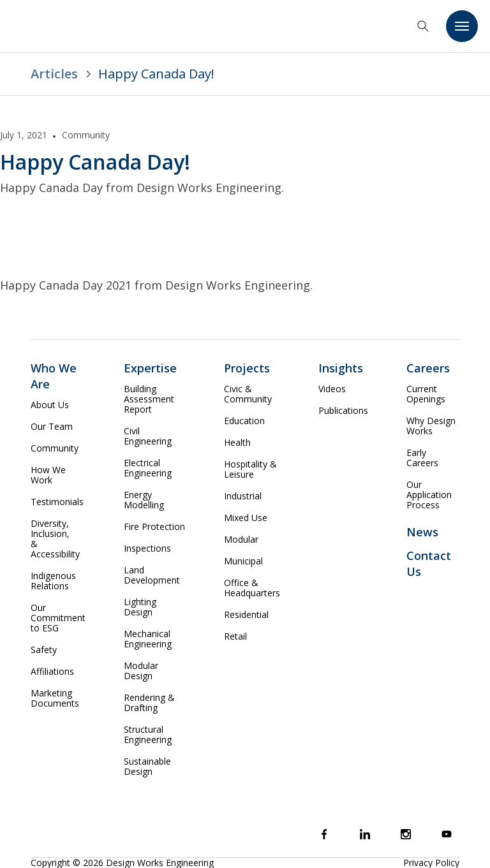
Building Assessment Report (149, 399)
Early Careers (422, 458)
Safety (44, 650)
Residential (246, 615)
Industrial (243, 496)
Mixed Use (246, 518)
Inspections (147, 548)
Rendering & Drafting (149, 703)
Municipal (243, 561)
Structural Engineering (148, 735)
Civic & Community (248, 394)
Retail (235, 636)
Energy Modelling (144, 500)
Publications (343, 411)
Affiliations (52, 672)
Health (237, 443)
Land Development (152, 575)
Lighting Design (140, 607)
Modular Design (141, 671)
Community (55, 448)
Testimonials (57, 502)
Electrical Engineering (148, 468)
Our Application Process (429, 495)
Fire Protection (154, 527)
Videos (332, 389)
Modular (241, 540)
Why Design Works (431, 426)
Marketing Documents (55, 698)
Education (244, 421)
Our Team (52, 427)
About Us (50, 405)
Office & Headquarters (252, 588)
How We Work (48, 475)
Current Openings (426, 394)
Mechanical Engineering (148, 639)
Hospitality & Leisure (250, 469)
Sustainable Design (147, 767)
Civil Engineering (148, 436)
